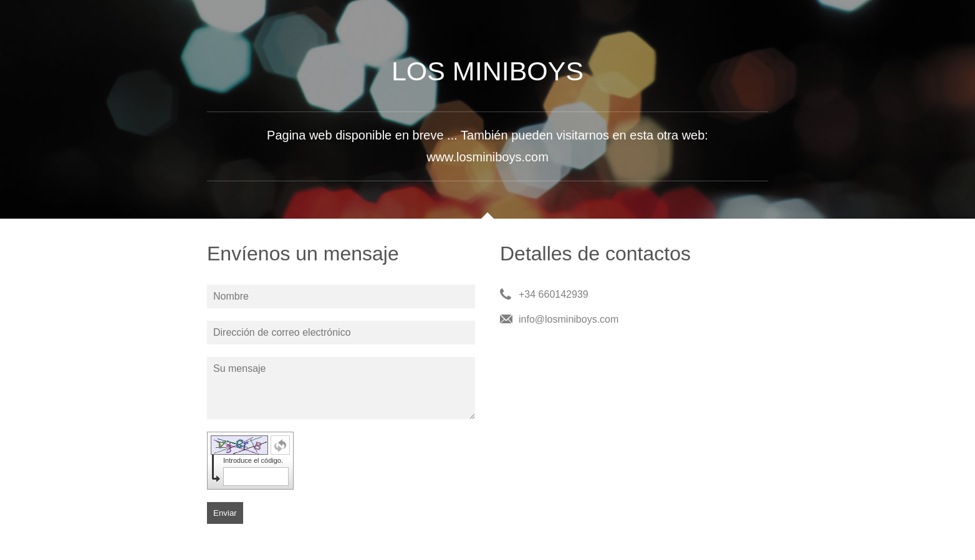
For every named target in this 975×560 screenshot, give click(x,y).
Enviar (225, 513)
